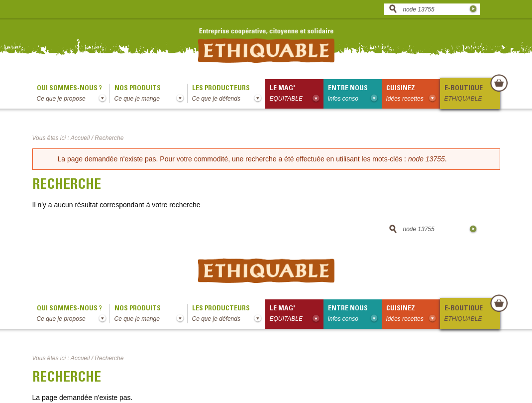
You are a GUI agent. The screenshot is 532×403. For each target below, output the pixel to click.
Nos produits (151, 94)
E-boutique (472, 94)
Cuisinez (413, 94)
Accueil (80, 138)
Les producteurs (229, 94)
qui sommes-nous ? (73, 94)
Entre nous (355, 94)
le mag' (297, 94)
